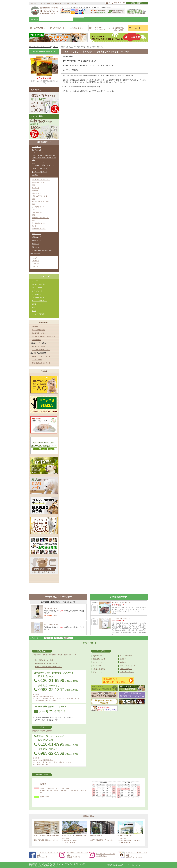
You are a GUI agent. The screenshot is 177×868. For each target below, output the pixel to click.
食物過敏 (35, 191)
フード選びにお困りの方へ (41, 350)
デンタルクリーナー (39, 294)
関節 (33, 199)
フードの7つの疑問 (38, 330)
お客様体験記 (36, 340)
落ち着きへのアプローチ (40, 201)
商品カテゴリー (98, 672)
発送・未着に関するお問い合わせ (46, 663)
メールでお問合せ (51, 711)
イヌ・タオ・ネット (127, 672)
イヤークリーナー (38, 291)
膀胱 (33, 221)
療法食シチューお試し (39, 182)
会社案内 (123, 662)
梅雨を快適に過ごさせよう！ (42, 363)
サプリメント (36, 234)
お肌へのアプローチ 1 (39, 193)
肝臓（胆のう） (37, 212)
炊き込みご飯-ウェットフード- (38, 151)
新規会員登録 (137, 3)
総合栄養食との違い (39, 333)
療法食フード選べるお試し (41, 180)
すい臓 (34, 226)
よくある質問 (97, 666)
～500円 (34, 258)
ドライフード (36, 147)
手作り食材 (35, 247)
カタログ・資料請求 (39, 314)
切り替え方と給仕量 (39, 346)
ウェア (34, 311)
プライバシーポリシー (134, 865)
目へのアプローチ (38, 207)
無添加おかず (36, 237)
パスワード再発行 (99, 669)
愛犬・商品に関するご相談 (44, 660)
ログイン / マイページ (115, 3)
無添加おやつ (36, 240)
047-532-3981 (70, 842)
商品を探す (34, 19)
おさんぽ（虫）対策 (39, 284)
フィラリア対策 (37, 360)
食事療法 (35, 175)
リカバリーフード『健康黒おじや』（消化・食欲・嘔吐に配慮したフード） (44, 158)
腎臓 (33, 215)
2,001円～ (35, 266)
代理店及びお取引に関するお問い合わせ (48, 667)
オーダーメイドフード (39, 172)
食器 (33, 307)
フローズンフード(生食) (40, 169)
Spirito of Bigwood (126, 669)
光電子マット (36, 304)
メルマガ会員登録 (126, 656)
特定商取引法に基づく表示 (114, 865)
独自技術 (35, 327)
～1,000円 (35, 261)
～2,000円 (35, 264)
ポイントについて (99, 662)
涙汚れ (34, 185)
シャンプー (35, 281)
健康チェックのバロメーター (42, 356)
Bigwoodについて (99, 656)
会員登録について (99, 659)
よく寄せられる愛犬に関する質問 (43, 336)
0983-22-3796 (126, 842)
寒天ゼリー (35, 244)
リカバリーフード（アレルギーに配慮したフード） (43, 164)
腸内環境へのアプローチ (40, 218)
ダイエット (35, 188)
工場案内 (123, 659)
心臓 (33, 210)
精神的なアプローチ (39, 229)
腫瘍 (33, 204)
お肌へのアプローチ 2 (39, 196)
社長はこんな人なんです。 (129, 666)
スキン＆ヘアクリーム (39, 301)
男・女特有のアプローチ (40, 223)
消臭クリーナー (37, 288)
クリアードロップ (38, 298)
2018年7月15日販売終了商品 (42, 250)
